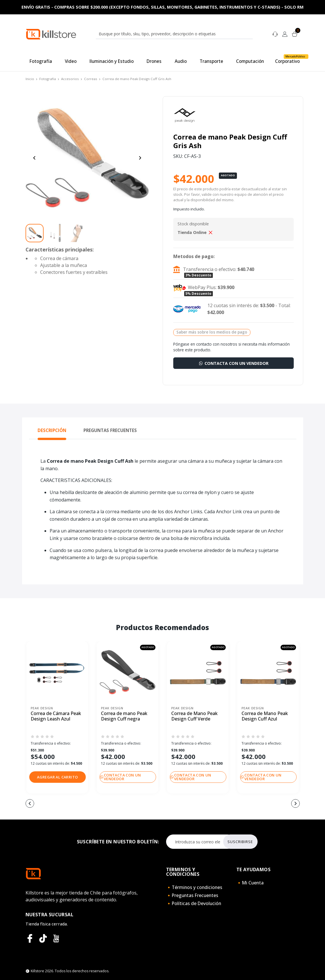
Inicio (30, 79)
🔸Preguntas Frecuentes (192, 895)
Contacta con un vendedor (233, 363)
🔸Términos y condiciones (194, 887)
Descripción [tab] (52, 430)
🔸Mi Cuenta (250, 883)
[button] (58, 777)
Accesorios (70, 79)
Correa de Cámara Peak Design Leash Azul (56, 716)
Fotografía (48, 79)
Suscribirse (240, 842)
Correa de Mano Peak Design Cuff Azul (265, 716)
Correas (91, 79)
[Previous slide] (34, 158)
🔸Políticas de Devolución (194, 903)
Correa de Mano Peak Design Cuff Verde (194, 716)
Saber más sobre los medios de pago (212, 332)
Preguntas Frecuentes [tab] (110, 430)
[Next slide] (140, 158)
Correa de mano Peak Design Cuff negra (124, 716)
